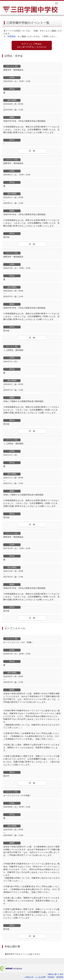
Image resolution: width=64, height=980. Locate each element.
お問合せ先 (29, 977)
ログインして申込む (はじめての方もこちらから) (32, 45)
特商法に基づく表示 (56, 974)
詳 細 (32, 151)
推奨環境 (60, 977)
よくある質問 (40, 977)
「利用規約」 (12, 36)
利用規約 (51, 977)
